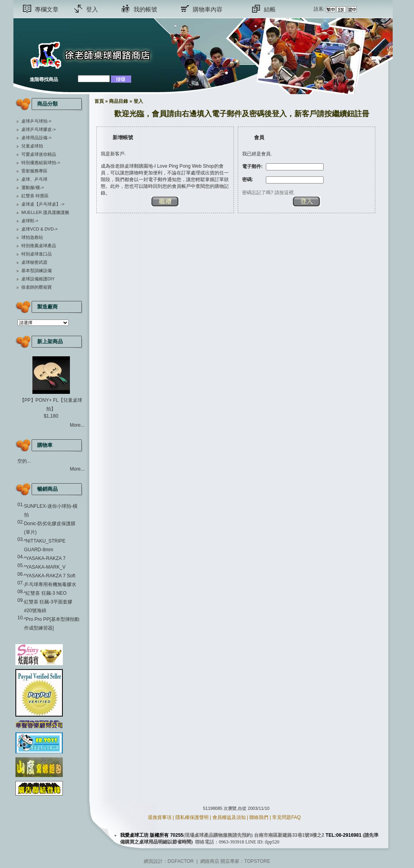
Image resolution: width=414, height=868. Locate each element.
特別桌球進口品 (37, 254)
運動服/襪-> (33, 187)
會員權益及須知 (229, 817)
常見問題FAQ (286, 817)
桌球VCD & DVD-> (40, 229)
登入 (92, 9)
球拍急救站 (32, 237)
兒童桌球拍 (32, 146)
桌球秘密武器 (34, 262)
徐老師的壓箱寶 (37, 287)
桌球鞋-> (30, 221)
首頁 (99, 101)
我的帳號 (145, 9)
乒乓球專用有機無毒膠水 (50, 584)
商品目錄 (119, 101)
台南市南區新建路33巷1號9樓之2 (289, 835)
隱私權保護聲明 (192, 817)
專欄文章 (47, 9)
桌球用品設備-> (36, 138)
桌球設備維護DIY (38, 279)
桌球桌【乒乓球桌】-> (43, 204)
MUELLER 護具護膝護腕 (45, 212)
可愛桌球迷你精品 (39, 154)
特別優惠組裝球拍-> (41, 163)
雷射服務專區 (34, 171)
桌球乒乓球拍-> (36, 121)
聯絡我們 (259, 817)
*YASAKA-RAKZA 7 (45, 558)
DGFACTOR (181, 861)
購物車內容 (208, 9)
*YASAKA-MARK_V (45, 567)
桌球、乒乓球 (34, 179)
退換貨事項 (160, 817)
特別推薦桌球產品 (39, 246)
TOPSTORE (257, 861)
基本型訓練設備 (37, 270)
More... (77, 425)
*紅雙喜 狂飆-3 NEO (45, 593)
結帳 (270, 9)
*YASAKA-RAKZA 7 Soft (50, 576)
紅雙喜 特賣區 (35, 196)
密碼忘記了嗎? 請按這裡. (268, 193)
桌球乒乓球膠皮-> (39, 129)
